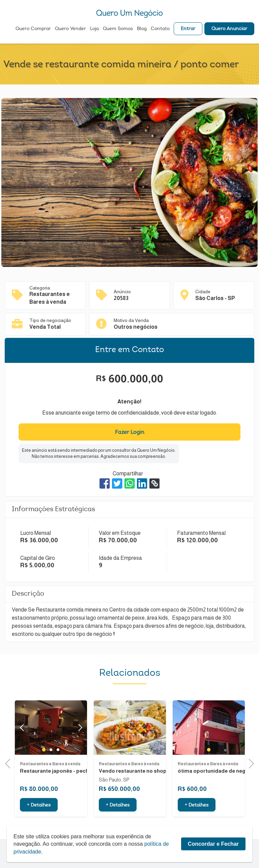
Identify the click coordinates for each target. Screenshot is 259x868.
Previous (10, 763)
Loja (94, 29)
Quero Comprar (33, 29)
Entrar (188, 29)
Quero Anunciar (229, 29)
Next (78, 744)
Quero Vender (70, 29)
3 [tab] (58, 766)
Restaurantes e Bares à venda (50, 780)
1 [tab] (44, 766)
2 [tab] (51, 766)
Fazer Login (130, 432)
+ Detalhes (39, 822)
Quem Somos (118, 29)
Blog (142, 29)
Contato (160, 29)
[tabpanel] (130, 744)
